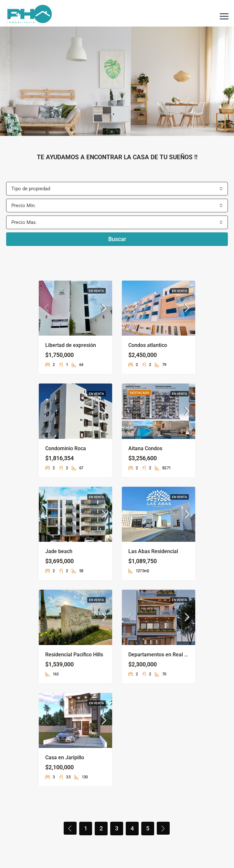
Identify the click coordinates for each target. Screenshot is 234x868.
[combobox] (117, 189)
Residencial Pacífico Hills (74, 655)
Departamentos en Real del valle (166, 655)
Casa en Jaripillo (65, 757)
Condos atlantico (148, 345)
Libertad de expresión (71, 345)
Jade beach (59, 551)
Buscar (117, 239)
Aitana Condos (145, 448)
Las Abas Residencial (153, 551)
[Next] (163, 828)
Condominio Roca (66, 448)
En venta (96, 291)
